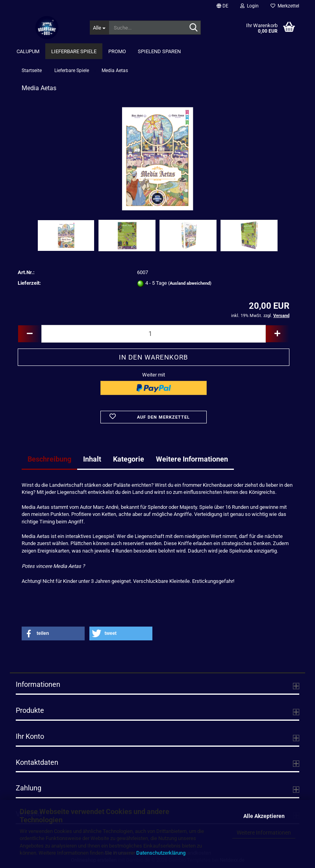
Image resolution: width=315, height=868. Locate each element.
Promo (117, 51)
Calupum (28, 51)
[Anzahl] (154, 334)
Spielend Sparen (159, 51)
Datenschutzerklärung (161, 853)
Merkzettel (285, 6)
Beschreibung (49, 459)
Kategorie (129, 459)
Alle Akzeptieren (264, 816)
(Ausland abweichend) (190, 283)
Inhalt (92, 459)
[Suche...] (99, 28)
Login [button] (249, 6)
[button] (222, 6)
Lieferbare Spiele (74, 51)
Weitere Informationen (264, 833)
